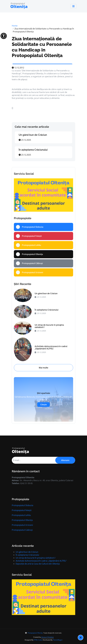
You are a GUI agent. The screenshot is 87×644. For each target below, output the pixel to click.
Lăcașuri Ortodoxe (47, 637)
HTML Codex (38, 640)
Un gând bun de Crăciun (33, 135)
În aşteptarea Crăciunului (33, 150)
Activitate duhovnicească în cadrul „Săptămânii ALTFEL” (51, 348)
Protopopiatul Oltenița (22, 520)
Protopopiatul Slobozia (22, 505)
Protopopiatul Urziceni (22, 525)
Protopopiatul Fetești (22, 510)
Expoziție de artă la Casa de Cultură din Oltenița (38, 564)
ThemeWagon (58, 640)
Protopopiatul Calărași (22, 530)
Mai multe (43, 368)
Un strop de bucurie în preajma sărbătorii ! (49, 326)
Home (15, 26)
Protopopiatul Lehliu (21, 515)
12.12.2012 (18, 68)
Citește (43, 405)
